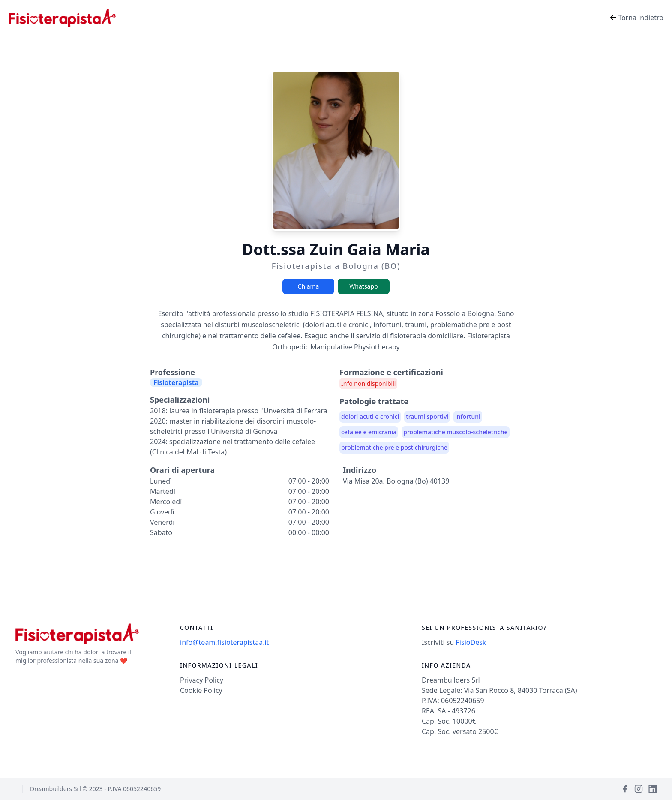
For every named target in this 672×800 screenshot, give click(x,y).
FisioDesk (471, 642)
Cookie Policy (201, 690)
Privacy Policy (202, 680)
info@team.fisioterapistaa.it (224, 642)
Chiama (309, 286)
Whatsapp (363, 286)
